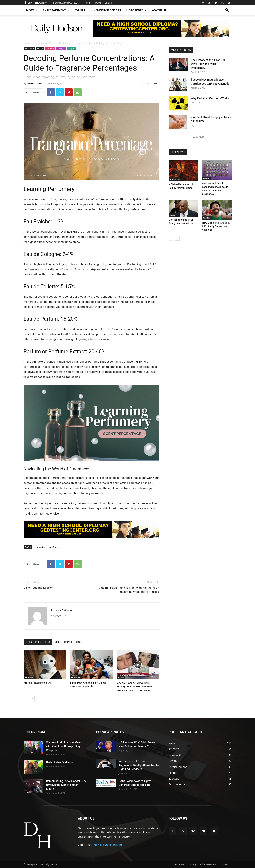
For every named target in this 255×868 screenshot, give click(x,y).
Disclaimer (179, 864)
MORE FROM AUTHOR (68, 642)
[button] (227, 10)
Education (39, 43)
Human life (175, 180)
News (32, 10)
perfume (54, 547)
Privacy (192, 864)
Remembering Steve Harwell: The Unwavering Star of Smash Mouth (66, 785)
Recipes (71, 49)
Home (27, 43)
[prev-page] (26, 698)
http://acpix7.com (59, 616)
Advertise (159, 10)
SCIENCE (207, 218)
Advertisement (208, 864)
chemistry (40, 547)
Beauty (40, 49)
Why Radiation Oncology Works (210, 98)
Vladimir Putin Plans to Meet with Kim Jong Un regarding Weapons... (64, 746)
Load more (200, 137)
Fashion (50, 49)
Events (81, 10)
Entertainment (56, 10)
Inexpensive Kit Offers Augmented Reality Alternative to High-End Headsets (139, 765)
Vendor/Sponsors (107, 10)
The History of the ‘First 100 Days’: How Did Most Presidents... (208, 64)
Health (206, 179)
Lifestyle (61, 49)
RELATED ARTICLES (38, 642)
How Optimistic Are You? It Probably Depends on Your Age (216, 226)
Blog (87, 3)
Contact (109, 3)
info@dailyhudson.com (107, 845)
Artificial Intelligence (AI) (38, 683)
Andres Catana (35, 83)
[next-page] (32, 698)
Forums (97, 3)
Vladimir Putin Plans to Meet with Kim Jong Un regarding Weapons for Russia (129, 590)
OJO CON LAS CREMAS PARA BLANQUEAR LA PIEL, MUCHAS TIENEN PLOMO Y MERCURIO (135, 687)
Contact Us (226, 864)
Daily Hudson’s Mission (39, 588)
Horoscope (136, 10)
